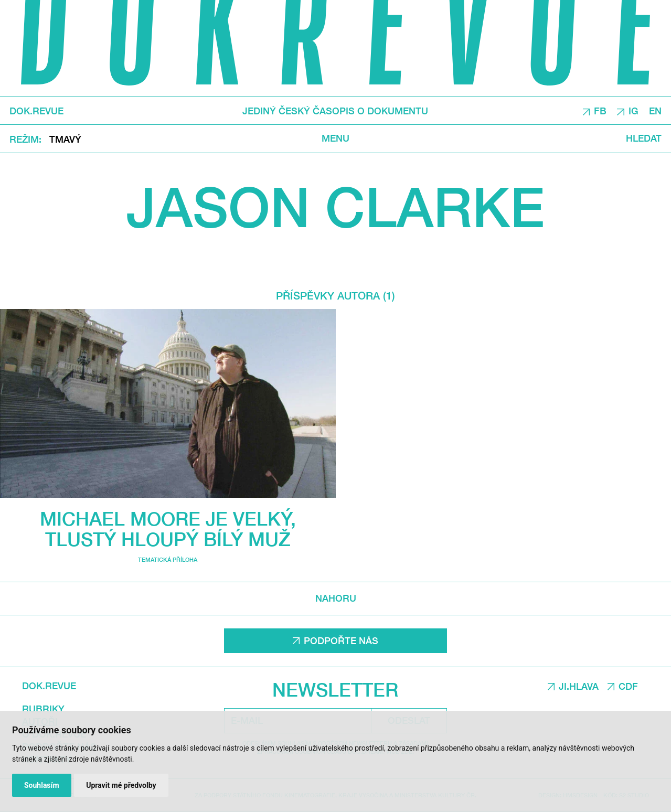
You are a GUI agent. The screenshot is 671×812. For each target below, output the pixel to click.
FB (600, 111)
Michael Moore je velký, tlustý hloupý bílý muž (168, 529)
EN (655, 111)
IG (633, 111)
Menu (335, 138)
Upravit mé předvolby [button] (121, 785)
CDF (628, 686)
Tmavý (65, 139)
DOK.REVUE (36, 111)
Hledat (644, 138)
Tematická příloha (168, 559)
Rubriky (43, 709)
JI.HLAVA (579, 686)
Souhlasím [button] (42, 785)
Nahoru (336, 598)
